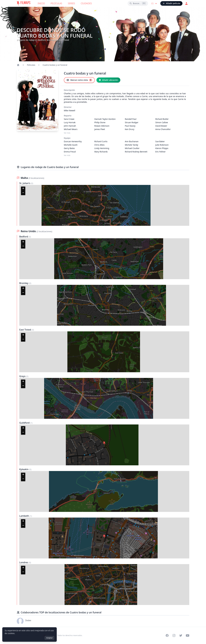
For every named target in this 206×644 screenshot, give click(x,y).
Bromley (24, 283)
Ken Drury (130, 129)
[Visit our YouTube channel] (188, 635)
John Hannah (70, 126)
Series (71, 3)
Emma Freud (70, 152)
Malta (25, 178)
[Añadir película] (171, 3)
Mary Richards (101, 152)
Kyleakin (24, 469)
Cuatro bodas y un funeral (55, 65)
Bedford (24, 237)
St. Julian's (25, 183)
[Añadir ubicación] (108, 80)
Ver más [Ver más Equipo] (67, 155)
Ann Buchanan (132, 141)
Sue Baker (160, 141)
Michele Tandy (132, 145)
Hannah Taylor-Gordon (105, 119)
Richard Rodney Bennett (136, 152)
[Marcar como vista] (79, 80)
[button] (23, 189)
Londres (24, 562)
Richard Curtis (101, 141)
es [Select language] (154, 4)
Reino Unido (29, 231)
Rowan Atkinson (102, 126)
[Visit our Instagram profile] (174, 635)
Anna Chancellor (163, 129)
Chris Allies (99, 145)
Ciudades (86, 3)
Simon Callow (162, 122)
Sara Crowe (69, 119)
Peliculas (31, 65)
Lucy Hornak (70, 122)
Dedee (28, 620)
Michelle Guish (71, 145)
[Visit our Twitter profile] (181, 635)
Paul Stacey (130, 126)
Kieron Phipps (162, 148)
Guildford (25, 423)
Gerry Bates (69, 148)
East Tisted (25, 330)
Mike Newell (70, 110)
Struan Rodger (132, 122)
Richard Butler (162, 119)
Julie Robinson (162, 145)
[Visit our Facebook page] (167, 635)
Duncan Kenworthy (73, 141)
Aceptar (49, 638)
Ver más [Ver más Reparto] (67, 133)
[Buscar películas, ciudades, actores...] (138, 3)
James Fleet (100, 129)
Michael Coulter (132, 148)
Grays (23, 376)
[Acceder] (186, 3)
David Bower (161, 126)
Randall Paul (131, 119)
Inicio (41, 3)
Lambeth (24, 516)
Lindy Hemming (102, 148)
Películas (56, 3)
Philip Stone (100, 122)
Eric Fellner (160, 152)
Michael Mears (71, 129)
